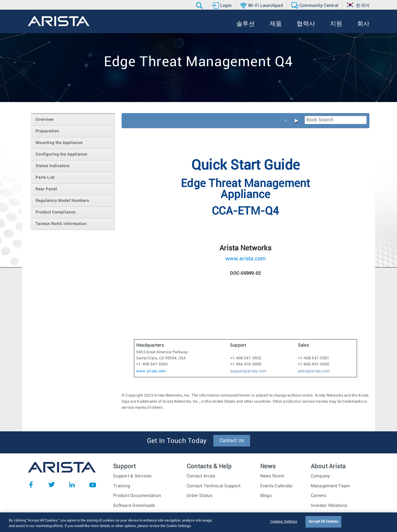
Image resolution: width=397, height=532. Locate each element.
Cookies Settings (284, 526)
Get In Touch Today (177, 441)
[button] (200, 6)
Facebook (31, 485)
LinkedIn (72, 485)
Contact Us (232, 441)
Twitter (52, 485)
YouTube (93, 485)
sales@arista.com (314, 371)
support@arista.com (248, 371)
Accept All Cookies (323, 526)
